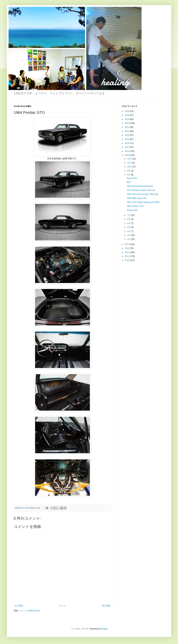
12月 (130, 159)
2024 (127, 119)
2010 (127, 260)
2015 (127, 155)
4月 (129, 227)
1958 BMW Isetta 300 (136, 198)
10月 (130, 167)
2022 (127, 127)
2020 (127, 135)
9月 (129, 171)
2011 (127, 256)
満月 (129, 182)
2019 (127, 139)
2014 (127, 244)
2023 (127, 123)
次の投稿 (19, 606)
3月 (129, 231)
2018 (127, 143)
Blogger (104, 629)
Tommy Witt (132, 210)
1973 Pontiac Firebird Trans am (141, 190)
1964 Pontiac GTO (135, 206)
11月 (130, 163)
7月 (129, 215)
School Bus (132, 178)
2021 (127, 131)
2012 (127, 252)
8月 (129, 175)
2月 (129, 235)
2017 (127, 147)
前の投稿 (106, 606)
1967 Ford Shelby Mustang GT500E (143, 202)
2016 (127, 151)
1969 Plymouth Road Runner (140, 186)
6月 (129, 219)
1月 (129, 239)
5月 (129, 223)
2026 (127, 111)
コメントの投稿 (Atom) (30, 611)
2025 (127, 115)
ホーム (62, 606)
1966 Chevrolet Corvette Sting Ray (142, 194)
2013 (127, 248)
